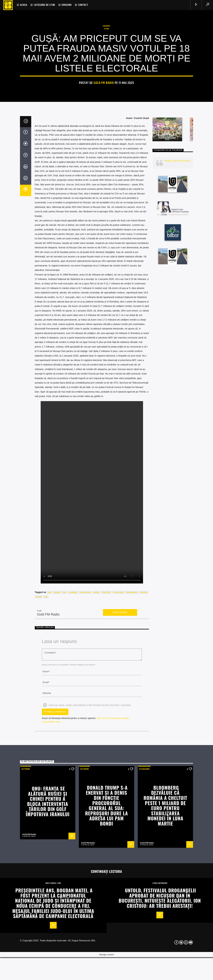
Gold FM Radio (104, 171)
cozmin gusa (85, 783)
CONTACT (83, 5)
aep (50, 783)
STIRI (106, 116)
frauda (96, 783)
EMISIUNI (67, 5)
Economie (144, 960)
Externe (26, 960)
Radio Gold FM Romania (177, 352)
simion (39, 788)
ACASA (24, 5)
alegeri (57, 783)
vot (46, 788)
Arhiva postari (120, 804)
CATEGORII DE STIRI (44, 5)
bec (64, 783)
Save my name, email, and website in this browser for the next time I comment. (90, 896)
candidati (73, 783)
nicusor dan (118, 783)
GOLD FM (106, 783)
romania (144, 783)
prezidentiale (132, 783)
